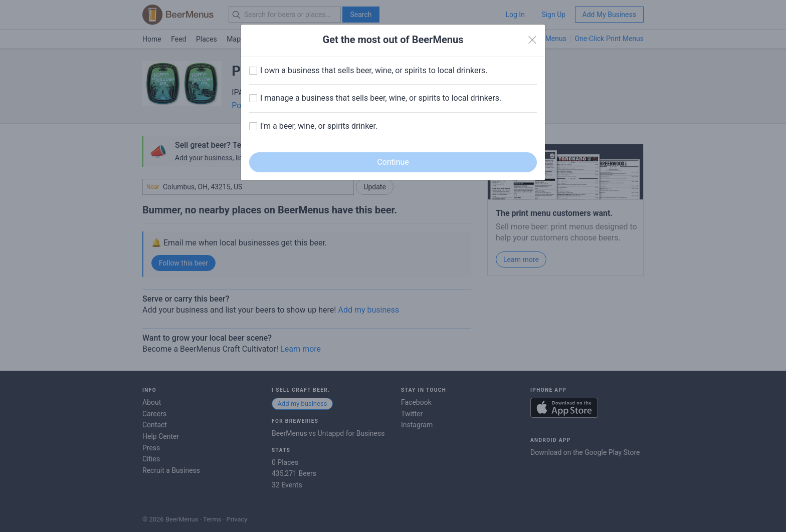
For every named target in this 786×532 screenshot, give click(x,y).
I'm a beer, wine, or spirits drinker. (319, 126)
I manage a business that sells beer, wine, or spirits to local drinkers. (381, 98)
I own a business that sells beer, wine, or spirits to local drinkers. (374, 70)
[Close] (532, 40)
